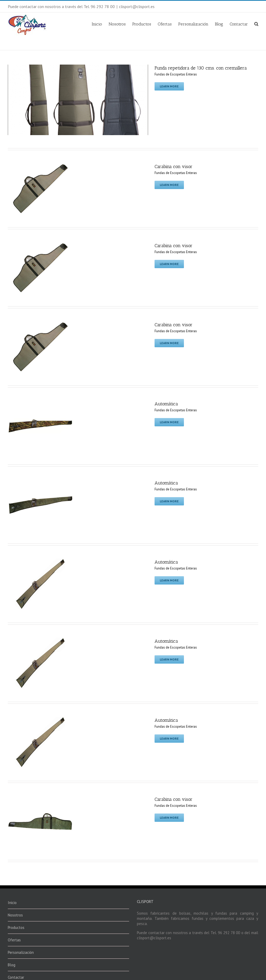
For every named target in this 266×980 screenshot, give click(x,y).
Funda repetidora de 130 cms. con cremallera (201, 68)
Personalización (193, 24)
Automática (166, 404)
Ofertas (165, 24)
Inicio (97, 24)
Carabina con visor (174, 166)
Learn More (169, 86)
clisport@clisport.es (137, 6)
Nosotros (117, 24)
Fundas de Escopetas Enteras (176, 74)
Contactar (239, 24)
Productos (142, 24)
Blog (219, 24)
